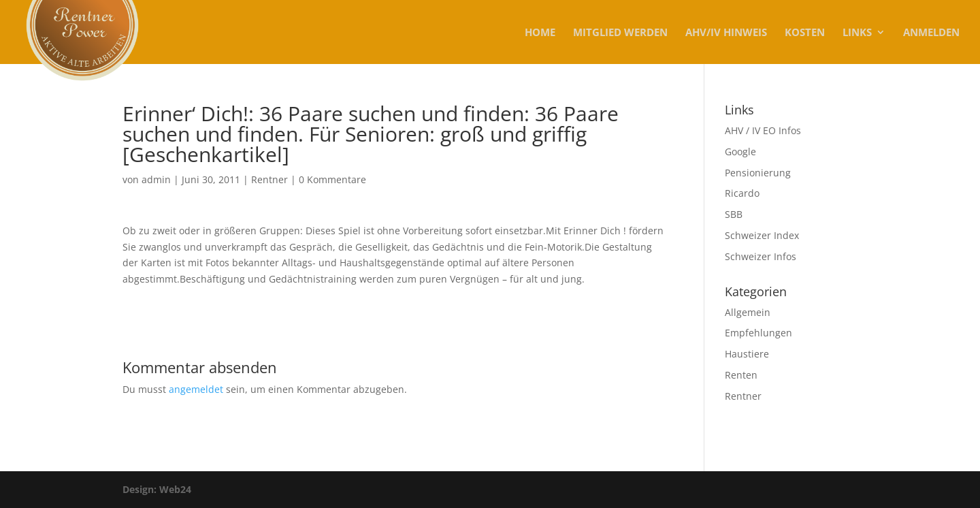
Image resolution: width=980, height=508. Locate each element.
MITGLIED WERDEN (620, 33)
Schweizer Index (762, 235)
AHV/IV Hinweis (726, 33)
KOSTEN (805, 33)
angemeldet (196, 389)
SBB (734, 214)
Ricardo (742, 193)
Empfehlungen (758, 333)
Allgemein (748, 312)
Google (740, 152)
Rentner (269, 179)
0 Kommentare (332, 179)
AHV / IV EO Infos (763, 130)
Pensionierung (758, 173)
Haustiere (747, 354)
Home (540, 33)
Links (857, 33)
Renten (741, 375)
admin (156, 179)
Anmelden (931, 33)
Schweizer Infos (761, 256)
